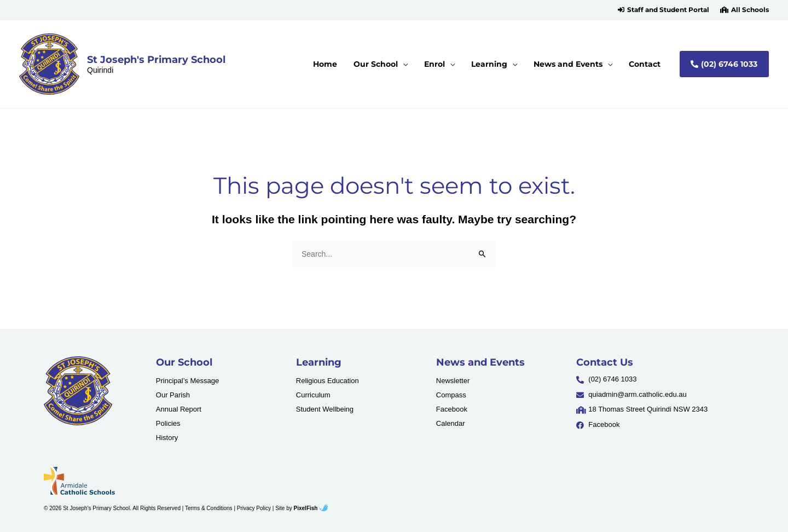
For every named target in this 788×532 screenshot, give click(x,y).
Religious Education (328, 381)
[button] (664, 10)
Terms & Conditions (209, 508)
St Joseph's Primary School (156, 59)
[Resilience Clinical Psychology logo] (78, 391)
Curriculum (313, 395)
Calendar (451, 423)
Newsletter (453, 381)
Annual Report (179, 409)
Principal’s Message (187, 381)
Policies (168, 423)
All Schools (750, 10)
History (167, 438)
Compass (451, 395)
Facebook (452, 409)
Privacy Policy (254, 508)
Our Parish (173, 395)
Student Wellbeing (325, 409)
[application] (415, 64)
